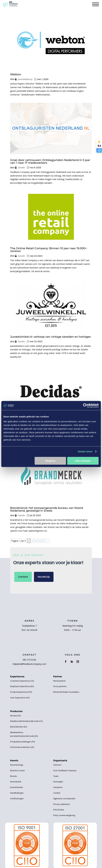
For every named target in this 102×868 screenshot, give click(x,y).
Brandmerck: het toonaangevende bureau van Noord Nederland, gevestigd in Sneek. (47, 509)
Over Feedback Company (65, 770)
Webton (16, 74)
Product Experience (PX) (21, 692)
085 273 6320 (29, 660)
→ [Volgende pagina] (47, 541)
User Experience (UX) (20, 698)
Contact (23, 577)
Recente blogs (17, 765)
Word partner (59, 681)
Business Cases (18, 770)
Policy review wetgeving (64, 815)
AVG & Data (59, 810)
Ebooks (14, 776)
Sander (21, 167)
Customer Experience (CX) (22, 681)
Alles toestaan (83, 461)
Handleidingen (17, 793)
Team (56, 776)
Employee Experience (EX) (22, 686)
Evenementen (17, 787)
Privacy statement (61, 804)
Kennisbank (16, 782)
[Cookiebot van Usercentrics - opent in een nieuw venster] (85, 405)
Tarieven (57, 765)
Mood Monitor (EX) (18, 727)
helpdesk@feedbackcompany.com (29, 664)
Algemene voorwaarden (64, 798)
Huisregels (58, 782)
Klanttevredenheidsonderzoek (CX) (26, 721)
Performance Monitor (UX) (22, 747)
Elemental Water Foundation (66, 692)
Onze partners (60, 686)
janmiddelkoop (25, 79)
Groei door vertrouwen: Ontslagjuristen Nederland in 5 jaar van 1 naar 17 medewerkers (50, 161)
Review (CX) (15, 716)
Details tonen (85, 451)
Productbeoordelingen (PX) (23, 742)
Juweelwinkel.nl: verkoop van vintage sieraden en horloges (50, 337)
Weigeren (50, 461)
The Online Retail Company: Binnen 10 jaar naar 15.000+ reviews (48, 250)
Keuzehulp (44, 577)
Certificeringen (17, 798)
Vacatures (58, 787)
